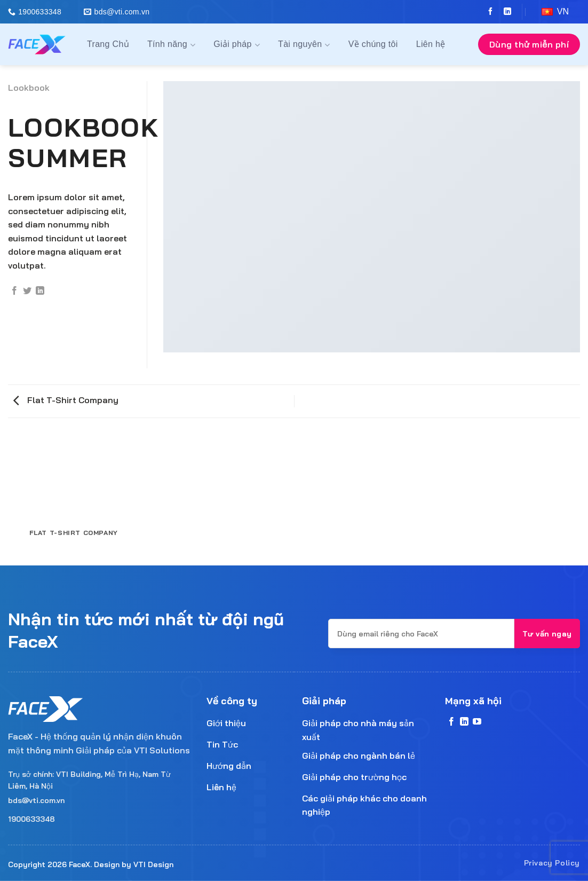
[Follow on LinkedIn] (505, 12)
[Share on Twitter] (27, 291)
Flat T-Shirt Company (66, 400)
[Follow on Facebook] (488, 12)
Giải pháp (237, 45)
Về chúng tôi (373, 44)
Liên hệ (431, 44)
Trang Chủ (108, 44)
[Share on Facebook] (14, 291)
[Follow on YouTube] (477, 722)
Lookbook (29, 88)
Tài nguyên (304, 45)
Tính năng (171, 45)
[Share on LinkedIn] (40, 291)
